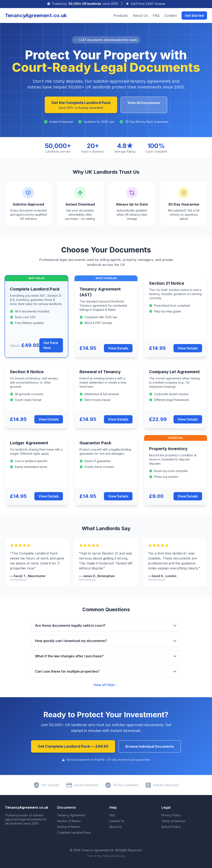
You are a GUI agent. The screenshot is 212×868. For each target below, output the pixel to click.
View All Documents (144, 103)
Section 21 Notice (69, 821)
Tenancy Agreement (71, 815)
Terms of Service (173, 821)
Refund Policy (171, 827)
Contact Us (117, 821)
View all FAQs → (106, 685)
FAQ (156, 16)
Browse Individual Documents (150, 746)
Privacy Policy (171, 815)
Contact (170, 16)
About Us (140, 16)
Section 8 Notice (69, 827)
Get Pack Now (51, 345)
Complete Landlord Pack (74, 833)
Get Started (194, 16)
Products (121, 16)
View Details (118, 348)
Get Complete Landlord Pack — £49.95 (73, 746)
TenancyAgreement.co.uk (36, 15)
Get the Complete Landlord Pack (81, 105)
